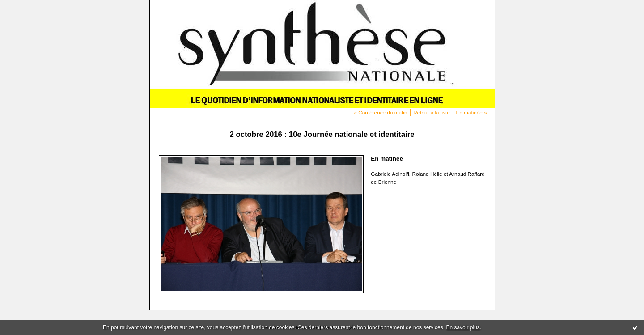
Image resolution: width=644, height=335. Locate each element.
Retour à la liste (432, 112)
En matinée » (471, 112)
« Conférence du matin (381, 112)
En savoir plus (463, 327)
